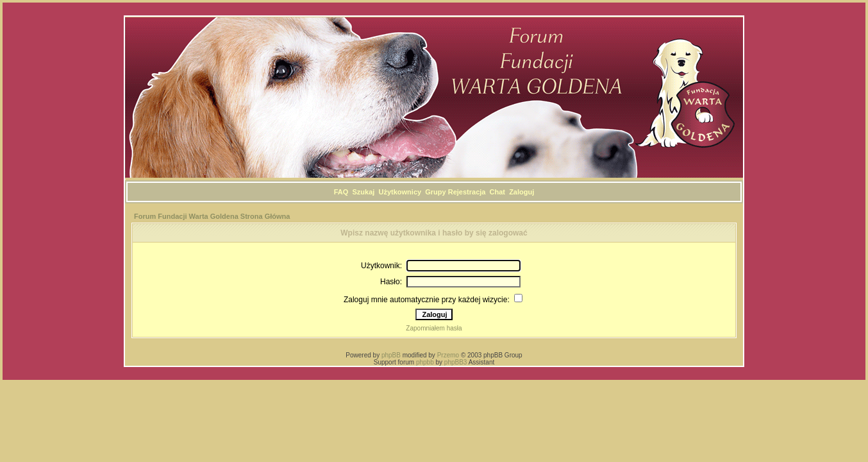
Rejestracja (467, 192)
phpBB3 (456, 362)
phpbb (425, 362)
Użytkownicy (400, 192)
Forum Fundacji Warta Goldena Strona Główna (212, 216)
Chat (497, 192)
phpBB (391, 355)
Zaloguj (522, 192)
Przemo (448, 355)
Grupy (435, 192)
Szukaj (364, 192)
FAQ (341, 192)
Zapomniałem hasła (434, 328)
